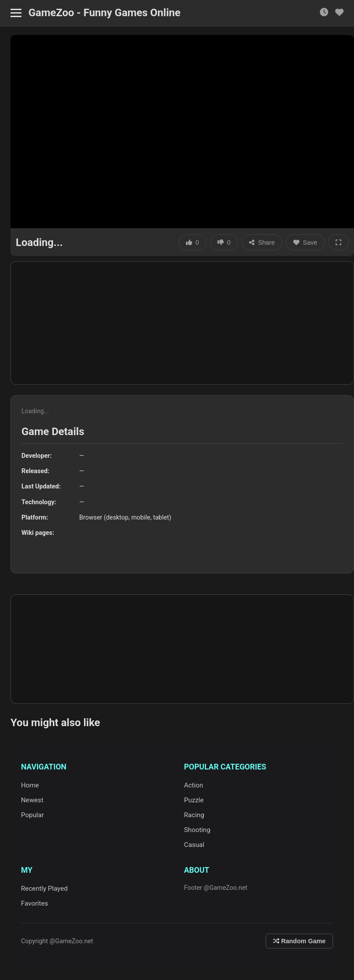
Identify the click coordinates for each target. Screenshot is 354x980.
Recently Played (44, 889)
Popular (32, 815)
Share (262, 242)
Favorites (35, 903)
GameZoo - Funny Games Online (104, 13)
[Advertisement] (182, 323)
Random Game (299, 941)
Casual (194, 845)
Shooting (197, 830)
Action (194, 785)
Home (30, 785)
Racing (194, 815)
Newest (32, 800)
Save (305, 242)
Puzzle (194, 800)
